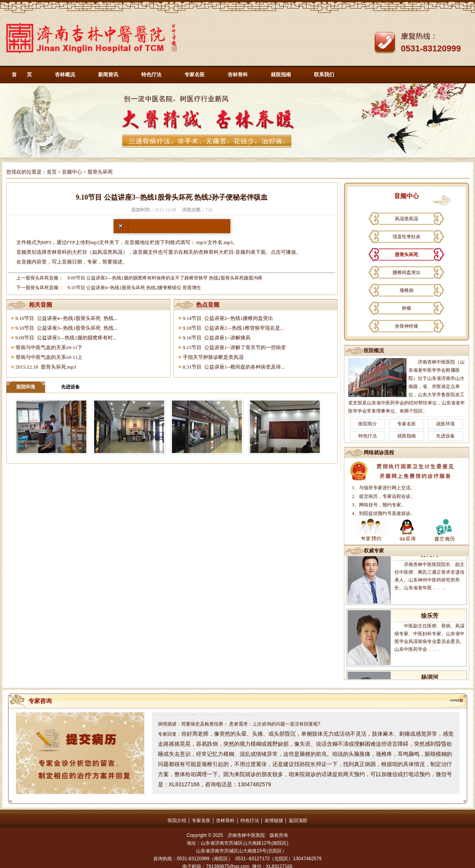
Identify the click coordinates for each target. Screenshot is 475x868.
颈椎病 (407, 290)
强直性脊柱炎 (407, 237)
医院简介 (368, 424)
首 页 (22, 75)
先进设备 (70, 387)
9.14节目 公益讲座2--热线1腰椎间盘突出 (228, 318)
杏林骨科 (238, 75)
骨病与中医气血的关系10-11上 (49, 357)
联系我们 (324, 75)
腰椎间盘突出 (407, 272)
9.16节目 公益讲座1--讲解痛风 (217, 338)
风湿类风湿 (407, 219)
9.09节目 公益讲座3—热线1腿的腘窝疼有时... (66, 338)
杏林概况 (65, 75)
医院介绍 (177, 821)
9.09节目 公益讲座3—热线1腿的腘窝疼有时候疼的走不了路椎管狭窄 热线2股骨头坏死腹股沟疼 (165, 278)
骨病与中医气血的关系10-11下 (49, 347)
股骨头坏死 (407, 255)
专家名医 (195, 75)
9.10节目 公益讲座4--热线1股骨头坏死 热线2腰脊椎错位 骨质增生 (135, 288)
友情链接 (274, 821)
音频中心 (72, 172)
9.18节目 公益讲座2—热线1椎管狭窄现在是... (233, 328)
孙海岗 (430, 561)
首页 (52, 172)
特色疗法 (151, 75)
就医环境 (445, 424)
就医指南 (281, 75)
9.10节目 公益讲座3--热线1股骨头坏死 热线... (67, 328)
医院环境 (26, 387)
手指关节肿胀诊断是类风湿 (213, 357)
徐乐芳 (430, 623)
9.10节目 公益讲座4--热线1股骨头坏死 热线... (67, 318)
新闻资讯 (108, 75)
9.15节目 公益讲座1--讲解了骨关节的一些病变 (234, 347)
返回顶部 (298, 821)
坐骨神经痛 (407, 326)
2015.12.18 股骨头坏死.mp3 (46, 367)
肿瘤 (407, 308)
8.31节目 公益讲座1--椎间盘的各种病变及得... (234, 367)
